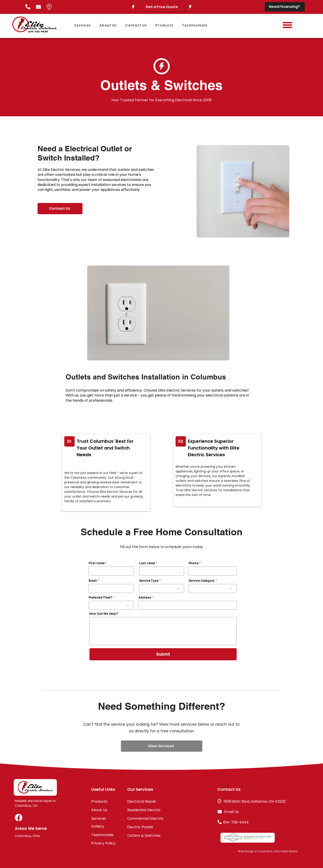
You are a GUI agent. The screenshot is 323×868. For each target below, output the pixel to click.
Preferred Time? (100, 597)
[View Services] (162, 746)
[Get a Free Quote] (162, 7)
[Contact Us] (60, 209)
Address (145, 597)
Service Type (149, 581)
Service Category (202, 581)
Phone (194, 563)
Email (93, 581)
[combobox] (188, 605)
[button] (287, 25)
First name (97, 563)
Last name (147, 563)
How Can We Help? (104, 614)
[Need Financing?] (285, 7)
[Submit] (163, 654)
